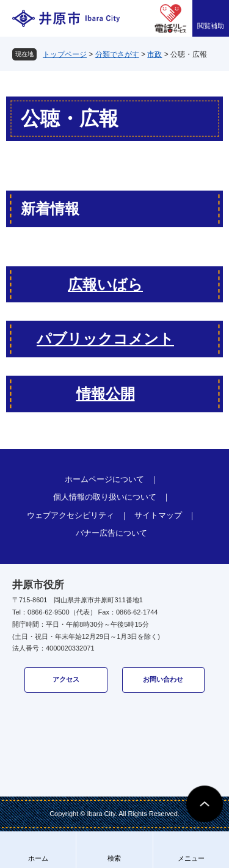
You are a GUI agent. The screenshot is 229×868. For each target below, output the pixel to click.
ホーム (38, 858)
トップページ (65, 54)
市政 (154, 54)
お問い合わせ (163, 679)
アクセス (66, 679)
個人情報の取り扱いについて (105, 497)
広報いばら (105, 284)
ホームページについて (104, 479)
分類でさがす (117, 54)
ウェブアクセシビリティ (71, 515)
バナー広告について (111, 533)
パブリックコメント (105, 339)
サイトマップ (158, 515)
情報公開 (106, 394)
